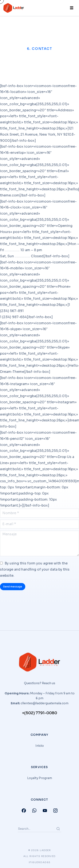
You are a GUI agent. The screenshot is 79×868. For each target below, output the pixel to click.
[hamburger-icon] (71, 8)
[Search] (58, 829)
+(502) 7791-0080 (39, 713)
